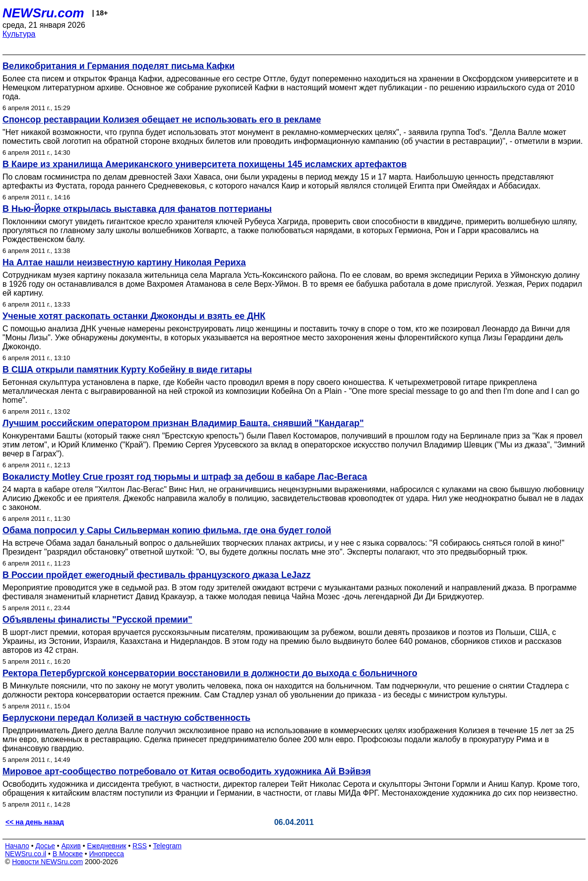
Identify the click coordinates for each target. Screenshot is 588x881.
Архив (71, 846)
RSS (140, 846)
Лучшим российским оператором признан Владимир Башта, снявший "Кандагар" (183, 423)
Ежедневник (107, 846)
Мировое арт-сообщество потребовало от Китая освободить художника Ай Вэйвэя (187, 771)
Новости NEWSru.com (47, 862)
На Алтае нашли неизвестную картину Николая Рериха (124, 262)
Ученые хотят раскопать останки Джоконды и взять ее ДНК (134, 316)
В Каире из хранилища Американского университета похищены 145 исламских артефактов (205, 164)
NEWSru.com (43, 13)
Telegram (168, 846)
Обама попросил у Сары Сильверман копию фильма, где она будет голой (167, 530)
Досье (45, 846)
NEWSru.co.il (26, 854)
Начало (17, 846)
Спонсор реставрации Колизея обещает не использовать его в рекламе (162, 120)
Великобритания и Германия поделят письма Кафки (118, 66)
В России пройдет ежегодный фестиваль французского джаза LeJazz (156, 575)
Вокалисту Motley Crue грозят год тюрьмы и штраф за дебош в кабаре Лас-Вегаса (185, 477)
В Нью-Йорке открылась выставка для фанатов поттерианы (137, 209)
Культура (19, 34)
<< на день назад (35, 822)
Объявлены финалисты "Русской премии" (97, 620)
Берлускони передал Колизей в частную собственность (126, 718)
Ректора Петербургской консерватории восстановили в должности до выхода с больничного (210, 673)
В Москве (68, 854)
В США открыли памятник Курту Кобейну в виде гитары (127, 370)
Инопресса (107, 854)
